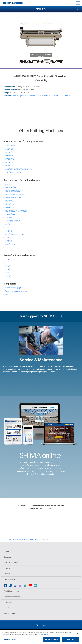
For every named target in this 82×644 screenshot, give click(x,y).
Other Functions (66, 96)
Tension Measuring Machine (16, 291)
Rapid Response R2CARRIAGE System (27, 96)
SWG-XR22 (10, 146)
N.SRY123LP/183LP (13, 198)
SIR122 (9, 224)
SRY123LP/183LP (12, 221)
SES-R (8, 184)
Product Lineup (34, 539)
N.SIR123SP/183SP (13, 191)
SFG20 (8, 259)
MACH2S (9, 162)
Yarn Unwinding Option (14, 288)
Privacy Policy (41, 625)
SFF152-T (9, 248)
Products (10, 539)
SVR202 (9, 241)
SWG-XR (9, 149)
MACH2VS (10, 159)
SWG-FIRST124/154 (14, 172)
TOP (3, 539)
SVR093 (9, 238)
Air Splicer (54, 96)
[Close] (78, 636)
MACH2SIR (10, 214)
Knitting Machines (21, 539)
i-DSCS (46, 96)
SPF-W (8, 276)
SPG (7, 273)
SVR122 (9, 228)
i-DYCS (8, 295)
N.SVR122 (10, 201)
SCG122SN (10, 244)
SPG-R (8, 269)
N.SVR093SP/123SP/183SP (16, 211)
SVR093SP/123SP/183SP (15, 234)
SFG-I (8, 263)
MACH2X (9, 156)
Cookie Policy (41, 630)
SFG (7, 266)
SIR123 (9, 218)
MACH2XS (10, 152)
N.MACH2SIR (11, 188)
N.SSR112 (10, 204)
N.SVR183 (10, 166)
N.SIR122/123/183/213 (15, 194)
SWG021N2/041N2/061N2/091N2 (19, 169)
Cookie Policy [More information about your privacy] (43, 637)
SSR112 (9, 231)
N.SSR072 (10, 208)
